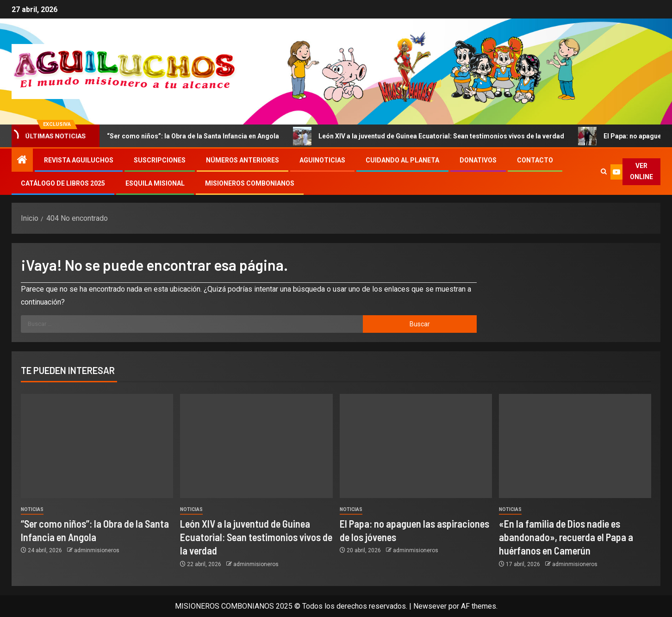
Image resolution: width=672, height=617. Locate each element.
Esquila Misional (155, 183)
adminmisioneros (97, 550)
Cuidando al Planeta (402, 160)
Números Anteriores (243, 160)
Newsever (430, 606)
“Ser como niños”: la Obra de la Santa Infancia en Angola (192, 136)
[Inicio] (22, 161)
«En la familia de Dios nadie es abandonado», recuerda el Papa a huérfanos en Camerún (566, 537)
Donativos (478, 160)
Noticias (32, 509)
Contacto (535, 160)
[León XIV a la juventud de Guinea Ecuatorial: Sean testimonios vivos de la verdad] (256, 446)
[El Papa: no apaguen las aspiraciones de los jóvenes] (416, 446)
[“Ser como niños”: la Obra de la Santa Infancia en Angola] (97, 446)
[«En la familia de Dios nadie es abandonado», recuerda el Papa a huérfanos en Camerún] (575, 446)
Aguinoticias (322, 160)
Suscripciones (160, 160)
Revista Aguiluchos (79, 160)
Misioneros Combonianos (250, 183)
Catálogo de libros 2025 (63, 183)
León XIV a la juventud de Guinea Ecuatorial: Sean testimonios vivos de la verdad (440, 136)
